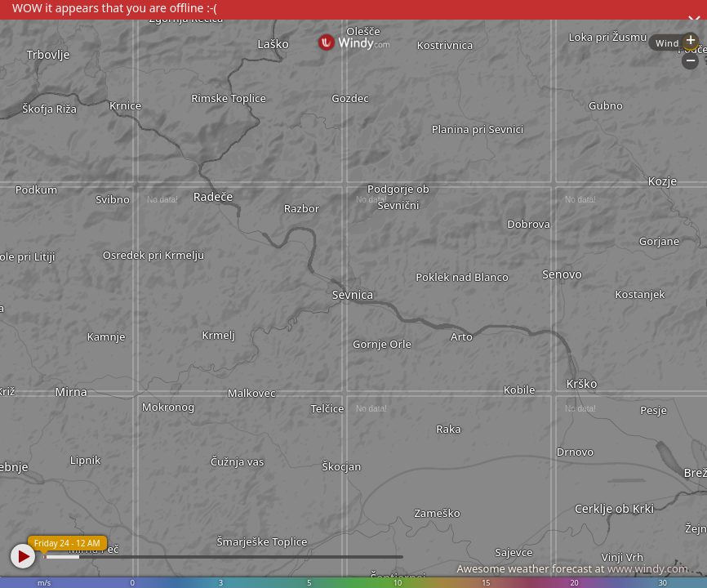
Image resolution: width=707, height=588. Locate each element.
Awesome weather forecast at (572, 568)
